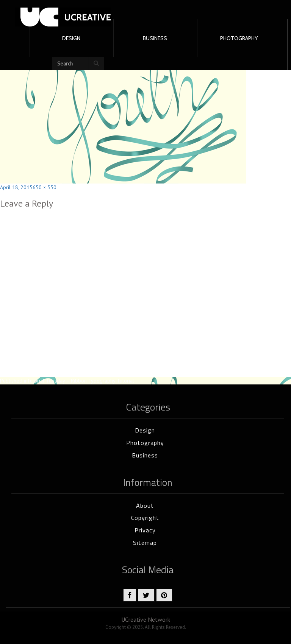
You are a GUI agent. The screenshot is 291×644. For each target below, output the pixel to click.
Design (145, 430)
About (145, 506)
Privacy (145, 530)
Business (145, 455)
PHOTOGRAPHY (239, 38)
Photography (145, 443)
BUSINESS (155, 38)
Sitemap (145, 543)
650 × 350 (45, 187)
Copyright (145, 518)
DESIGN (71, 38)
